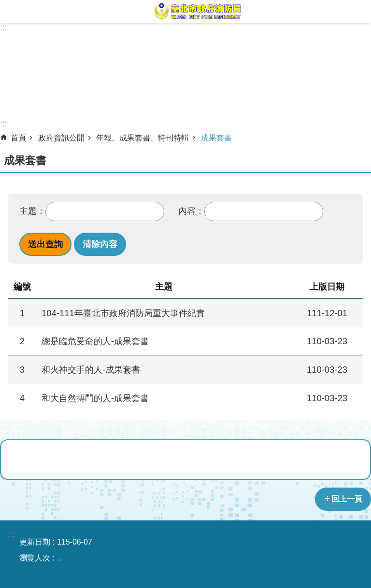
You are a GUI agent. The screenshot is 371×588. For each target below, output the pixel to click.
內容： (191, 211)
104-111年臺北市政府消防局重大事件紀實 (123, 313)
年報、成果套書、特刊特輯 (143, 138)
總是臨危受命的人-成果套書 (95, 341)
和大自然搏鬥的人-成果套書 (95, 398)
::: (3, 27)
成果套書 (216, 138)
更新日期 (35, 542)
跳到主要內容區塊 (5, 5)
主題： (32, 211)
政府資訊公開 (61, 138)
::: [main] (3, 124)
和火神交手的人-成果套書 (91, 370)
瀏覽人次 (35, 558)
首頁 (18, 138)
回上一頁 (347, 499)
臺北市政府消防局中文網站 (197, 12)
